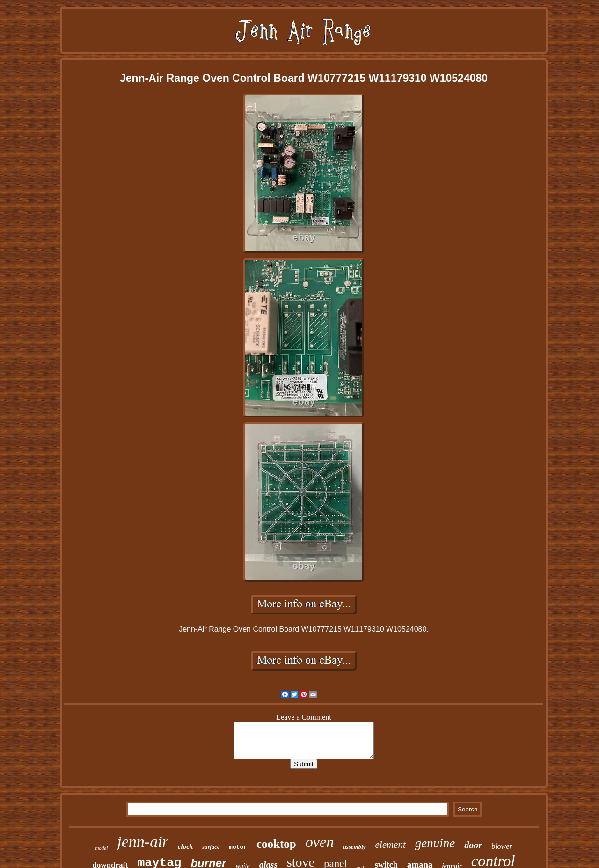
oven (320, 842)
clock (185, 846)
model (101, 848)
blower (502, 846)
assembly (354, 847)
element (391, 845)
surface (211, 847)
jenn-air (143, 842)
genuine (435, 843)
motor (238, 847)
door (473, 845)
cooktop (276, 844)
